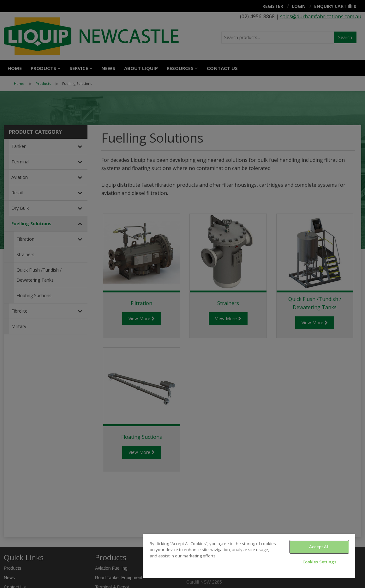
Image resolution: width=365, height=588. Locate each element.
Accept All (319, 547)
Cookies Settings (319, 562)
